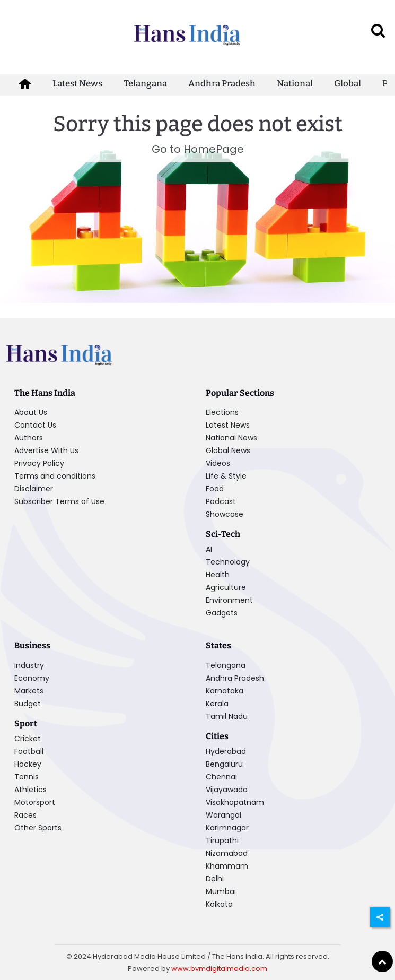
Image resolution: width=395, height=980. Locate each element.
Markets (29, 691)
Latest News (77, 84)
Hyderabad (226, 751)
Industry (29, 665)
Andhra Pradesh (222, 84)
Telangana (145, 84)
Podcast (221, 501)
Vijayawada (227, 790)
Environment (229, 600)
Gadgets (222, 613)
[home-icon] (25, 84)
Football (29, 751)
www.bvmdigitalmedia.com (219, 969)
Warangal (223, 815)
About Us (31, 412)
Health (218, 575)
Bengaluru (224, 764)
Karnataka (225, 691)
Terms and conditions (55, 476)
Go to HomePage (198, 149)
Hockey (28, 764)
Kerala (217, 704)
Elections (222, 412)
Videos (218, 463)
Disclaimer (34, 489)
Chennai (221, 777)
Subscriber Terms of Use (59, 501)
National (295, 84)
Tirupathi (222, 840)
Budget (28, 704)
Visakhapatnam (235, 802)
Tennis (27, 777)
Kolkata (219, 904)
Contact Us (35, 425)
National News (231, 438)
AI (209, 549)
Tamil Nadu (227, 716)
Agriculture (226, 587)
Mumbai (221, 891)
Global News (228, 450)
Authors (29, 438)
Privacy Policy (39, 463)
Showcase (225, 514)
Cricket (28, 739)
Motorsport (35, 802)
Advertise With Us (46, 450)
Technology (228, 562)
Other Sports (38, 828)
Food (215, 489)
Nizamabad (227, 853)
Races (25, 815)
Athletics (30, 790)
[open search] (378, 30)
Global (348, 84)
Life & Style (226, 476)
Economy (32, 678)
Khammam (227, 866)
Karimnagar (227, 828)
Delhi (215, 879)
